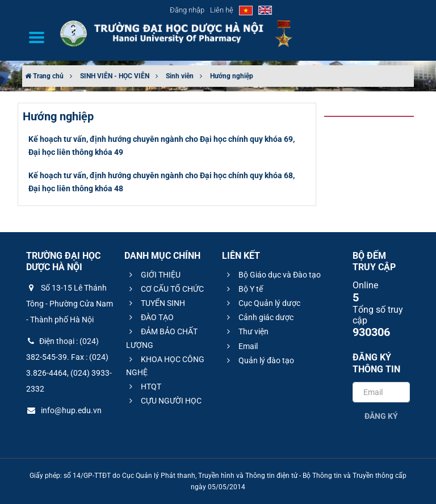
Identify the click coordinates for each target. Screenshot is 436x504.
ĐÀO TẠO (150, 317)
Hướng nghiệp (232, 76)
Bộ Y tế (243, 289)
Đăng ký (381, 416)
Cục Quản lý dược (262, 303)
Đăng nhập (187, 10)
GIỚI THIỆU (153, 275)
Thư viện (246, 331)
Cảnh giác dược (259, 317)
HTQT (144, 387)
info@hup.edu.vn (64, 410)
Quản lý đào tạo (259, 360)
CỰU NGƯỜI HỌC (164, 401)
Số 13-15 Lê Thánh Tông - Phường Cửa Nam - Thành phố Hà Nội (70, 304)
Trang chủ (44, 76)
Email (241, 346)
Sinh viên (180, 76)
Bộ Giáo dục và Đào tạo (272, 275)
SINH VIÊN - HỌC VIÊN (115, 76)
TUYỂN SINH (156, 303)
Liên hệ (222, 10)
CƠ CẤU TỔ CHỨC (165, 289)
